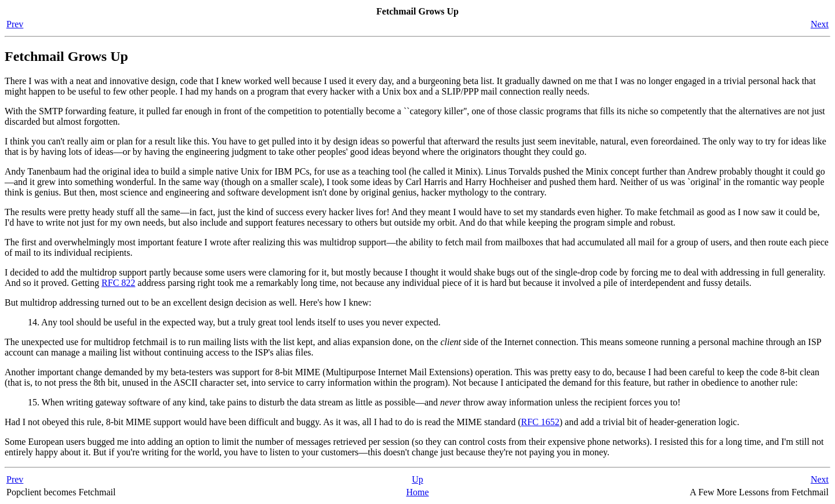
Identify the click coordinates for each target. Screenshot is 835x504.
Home (417, 492)
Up (418, 479)
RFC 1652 (540, 422)
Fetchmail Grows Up (66, 56)
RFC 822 (118, 283)
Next (820, 24)
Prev (15, 24)
